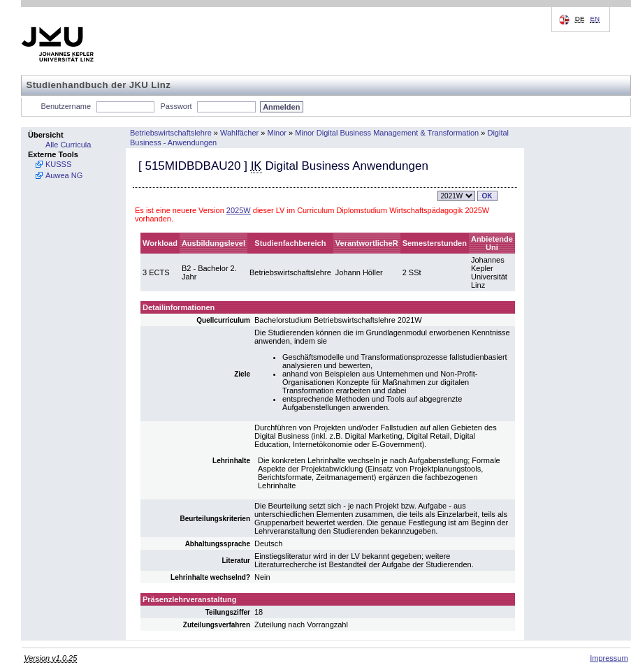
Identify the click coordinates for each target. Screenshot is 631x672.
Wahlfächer (239, 133)
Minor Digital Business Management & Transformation (387, 133)
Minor (277, 133)
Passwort (176, 106)
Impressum (609, 658)
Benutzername (66, 106)
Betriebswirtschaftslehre (171, 133)
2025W (239, 210)
